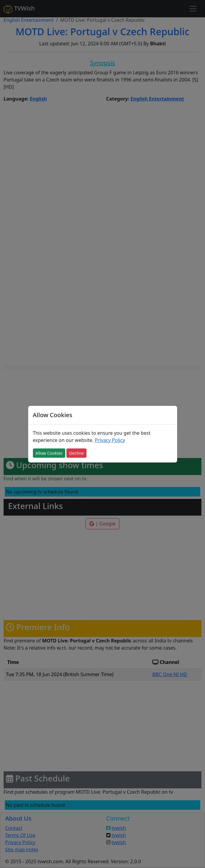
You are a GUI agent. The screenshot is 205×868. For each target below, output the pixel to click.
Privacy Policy (110, 440)
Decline (76, 453)
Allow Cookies (49, 453)
